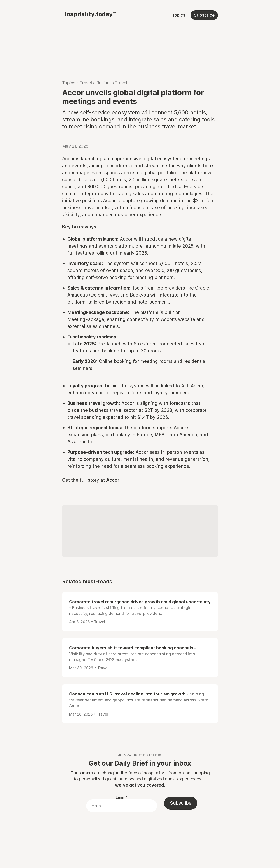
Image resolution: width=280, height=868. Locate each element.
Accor (113, 480)
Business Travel (112, 83)
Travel (86, 83)
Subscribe (204, 15)
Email (122, 797)
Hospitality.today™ (89, 14)
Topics (179, 15)
